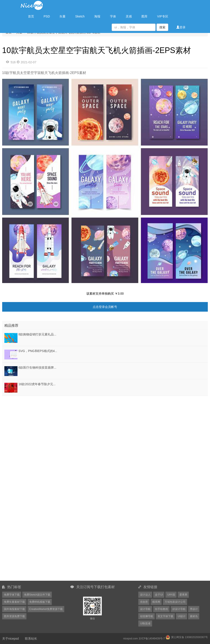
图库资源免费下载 (14, 616)
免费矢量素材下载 (14, 602)
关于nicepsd (10, 639)
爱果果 (183, 595)
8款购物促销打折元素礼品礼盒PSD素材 (46, 334)
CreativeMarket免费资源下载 (46, 609)
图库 (144, 16)
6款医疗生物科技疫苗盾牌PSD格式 (43, 368)
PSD (47, 16)
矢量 (62, 16)
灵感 (129, 16)
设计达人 (145, 595)
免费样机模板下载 (40, 602)
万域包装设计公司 (175, 602)
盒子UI (159, 595)
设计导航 (145, 609)
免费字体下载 (12, 595)
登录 (181, 27)
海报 (97, 16)
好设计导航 (179, 609)
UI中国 (171, 595)
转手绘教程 (161, 609)
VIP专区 (163, 16)
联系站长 (31, 639)
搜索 (162, 27)
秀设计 (194, 609)
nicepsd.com (130, 639)
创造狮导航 (147, 616)
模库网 (156, 602)
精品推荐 (11, 325)
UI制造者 (145, 623)
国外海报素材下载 (14, 609)
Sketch (80, 16)
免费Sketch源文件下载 (37, 595)
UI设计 (182, 616)
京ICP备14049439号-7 (152, 639)
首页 (31, 16)
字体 (113, 16)
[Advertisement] (30, 424)
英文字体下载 (165, 616)
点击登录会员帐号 (105, 307)
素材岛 (194, 616)
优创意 (144, 602)
